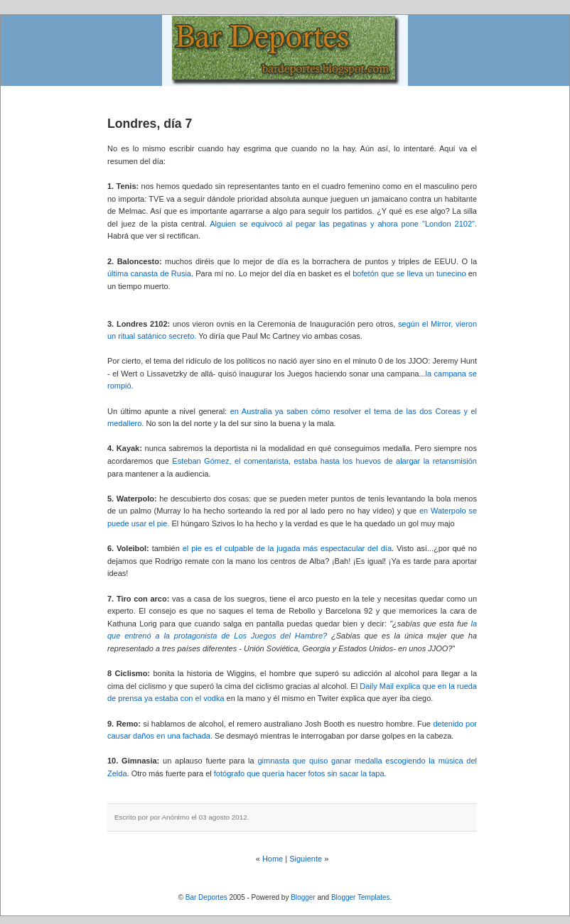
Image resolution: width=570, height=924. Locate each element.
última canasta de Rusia (149, 273)
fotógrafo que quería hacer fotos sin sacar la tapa (299, 773)
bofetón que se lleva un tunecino (409, 273)
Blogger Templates (361, 897)
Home (273, 859)
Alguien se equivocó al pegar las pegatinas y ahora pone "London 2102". (343, 224)
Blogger (303, 897)
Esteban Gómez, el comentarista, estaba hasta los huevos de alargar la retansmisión (324, 461)
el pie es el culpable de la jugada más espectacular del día (287, 548)
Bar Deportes (206, 897)
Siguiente (306, 859)
